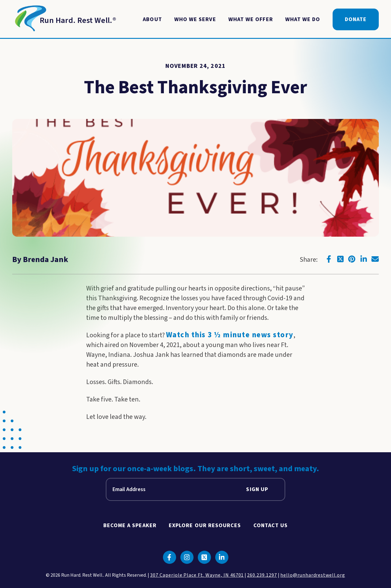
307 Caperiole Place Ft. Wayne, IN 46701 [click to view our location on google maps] (197, 575)
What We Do (303, 19)
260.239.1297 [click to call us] (262, 575)
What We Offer (251, 19)
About (152, 19)
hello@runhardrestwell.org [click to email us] (313, 575)
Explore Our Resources (205, 525)
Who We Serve (195, 19)
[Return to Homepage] (64, 20)
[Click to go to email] (375, 259)
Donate (356, 19)
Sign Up (257, 489)
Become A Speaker (130, 525)
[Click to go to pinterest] (352, 259)
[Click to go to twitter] (340, 259)
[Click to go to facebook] (329, 259)
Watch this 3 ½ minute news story (230, 335)
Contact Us (271, 525)
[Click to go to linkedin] (363, 259)
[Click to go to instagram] (187, 557)
